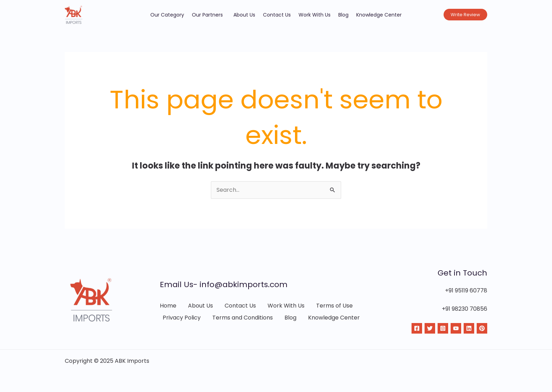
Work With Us (315, 15)
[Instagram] (443, 328)
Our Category (167, 15)
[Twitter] (430, 328)
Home (168, 306)
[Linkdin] (469, 328)
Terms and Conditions (243, 318)
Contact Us (277, 15)
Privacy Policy (182, 318)
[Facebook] (417, 328)
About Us (244, 15)
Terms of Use (334, 306)
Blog (343, 15)
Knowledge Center (379, 15)
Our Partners (209, 15)
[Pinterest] (482, 328)
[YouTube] (456, 328)
